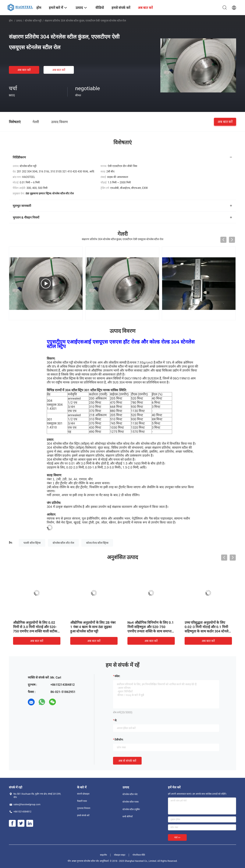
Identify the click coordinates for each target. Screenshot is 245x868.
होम (11, 21)
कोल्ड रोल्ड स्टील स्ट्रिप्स (97, 543)
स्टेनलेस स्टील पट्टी (33, 21)
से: (116, 720)
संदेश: (117, 676)
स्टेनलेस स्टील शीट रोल (63, 543)
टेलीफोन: (119, 740)
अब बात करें (24, 70)
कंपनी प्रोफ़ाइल (83, 794)
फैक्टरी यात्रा (82, 801)
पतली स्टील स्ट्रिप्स (32, 543)
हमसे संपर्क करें (83, 815)
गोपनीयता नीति (139, 855)
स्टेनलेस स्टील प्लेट (130, 794)
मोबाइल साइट (120, 855)
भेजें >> (177, 838)
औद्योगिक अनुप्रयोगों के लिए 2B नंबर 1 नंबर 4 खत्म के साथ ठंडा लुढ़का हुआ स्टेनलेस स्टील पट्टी (93, 627)
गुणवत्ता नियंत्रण (84, 808)
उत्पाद (19, 21)
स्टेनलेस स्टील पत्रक (131, 802)
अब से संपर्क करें (127, 761)
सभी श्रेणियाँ (128, 817)
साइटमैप (103, 855)
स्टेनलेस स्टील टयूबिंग (131, 809)
